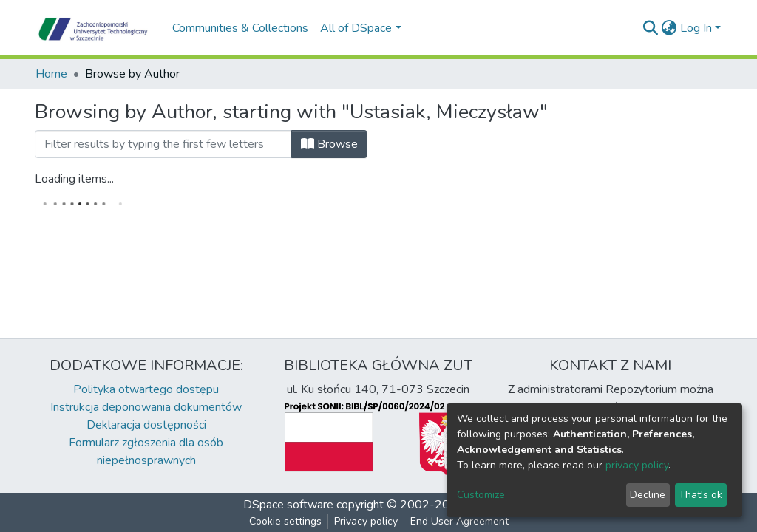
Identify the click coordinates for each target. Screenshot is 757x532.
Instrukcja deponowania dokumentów (146, 407)
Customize (481, 495)
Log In (696, 28)
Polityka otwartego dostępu (146, 389)
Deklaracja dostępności (146, 425)
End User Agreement (459, 521)
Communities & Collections (240, 28)
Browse (329, 144)
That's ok (700, 495)
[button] (669, 28)
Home (51, 74)
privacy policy (637, 465)
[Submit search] (651, 28)
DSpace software (288, 505)
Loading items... (74, 179)
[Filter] (163, 144)
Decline (648, 495)
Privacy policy (366, 521)
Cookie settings (285, 521)
